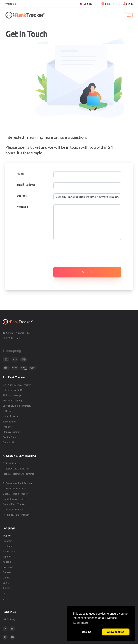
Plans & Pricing (11, 432)
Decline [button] (87, 632)
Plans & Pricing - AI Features (18, 474)
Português (8, 567)
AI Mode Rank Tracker (15, 488)
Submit (87, 272)
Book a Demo (10, 437)
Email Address (26, 185)
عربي (5, 598)
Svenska (7, 572)
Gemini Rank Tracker (14, 504)
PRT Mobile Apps (12, 395)
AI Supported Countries (16, 468)
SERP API (8, 411)
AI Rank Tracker (11, 463)
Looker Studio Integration (17, 406)
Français (7, 541)
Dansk (6, 577)
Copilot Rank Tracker (14, 499)
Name (21, 173)
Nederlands (9, 551)
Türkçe (6, 588)
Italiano (7, 562)
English (85, 4)
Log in (128, 4)
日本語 (6, 583)
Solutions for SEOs (13, 390)
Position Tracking (12, 400)
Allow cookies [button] (116, 632)
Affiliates (8, 427)
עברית (6, 593)
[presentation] (73, 251)
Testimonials (10, 421)
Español (7, 556)
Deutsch (7, 546)
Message (22, 207)
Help (106, 4)
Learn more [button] (81, 623)
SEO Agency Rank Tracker (17, 385)
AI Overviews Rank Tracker (17, 483)
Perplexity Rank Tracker (16, 515)
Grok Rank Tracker (13, 509)
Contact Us (9, 442)
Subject (22, 196)
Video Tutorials (11, 416)
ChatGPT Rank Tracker (15, 494)
